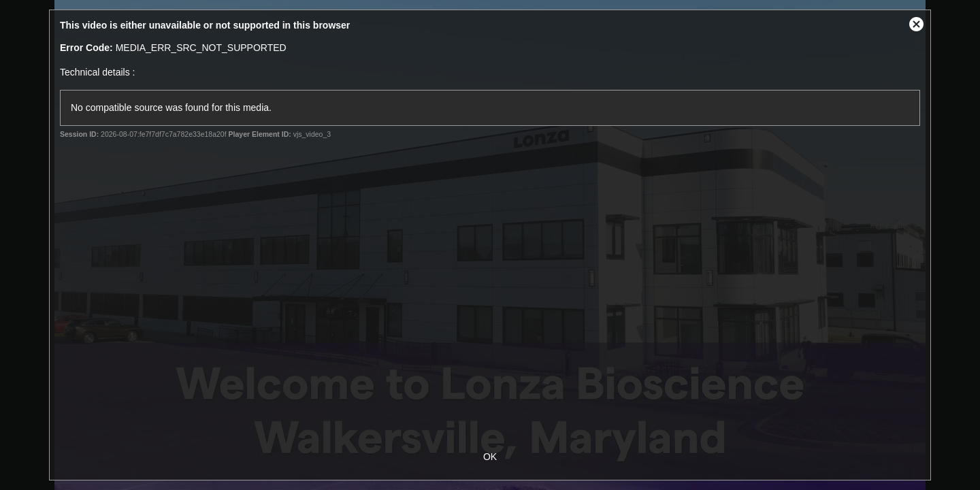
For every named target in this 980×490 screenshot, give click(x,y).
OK (490, 457)
